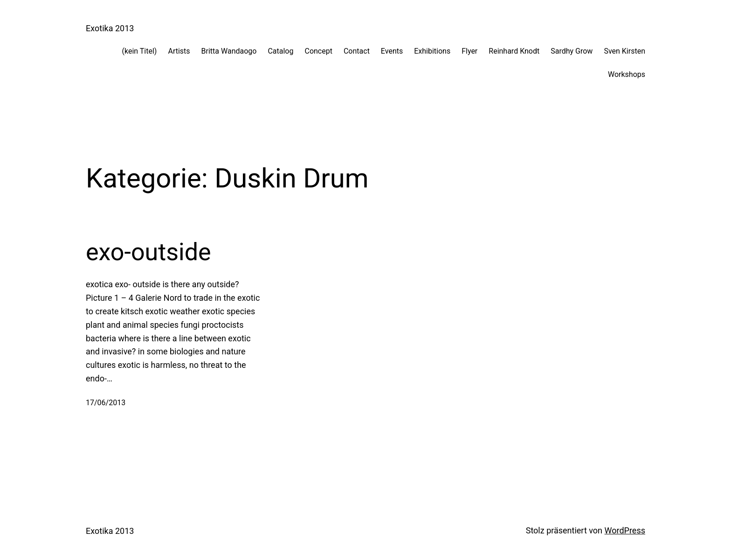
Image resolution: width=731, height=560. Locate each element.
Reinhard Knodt (514, 51)
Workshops (627, 74)
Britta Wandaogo (229, 51)
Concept (318, 51)
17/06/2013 (106, 403)
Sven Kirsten (624, 51)
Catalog (280, 51)
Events (392, 51)
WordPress (625, 530)
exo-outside (148, 252)
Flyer (469, 51)
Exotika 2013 (110, 28)
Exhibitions (432, 51)
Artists (179, 51)
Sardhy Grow (572, 51)
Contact (357, 51)
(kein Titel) (140, 51)
